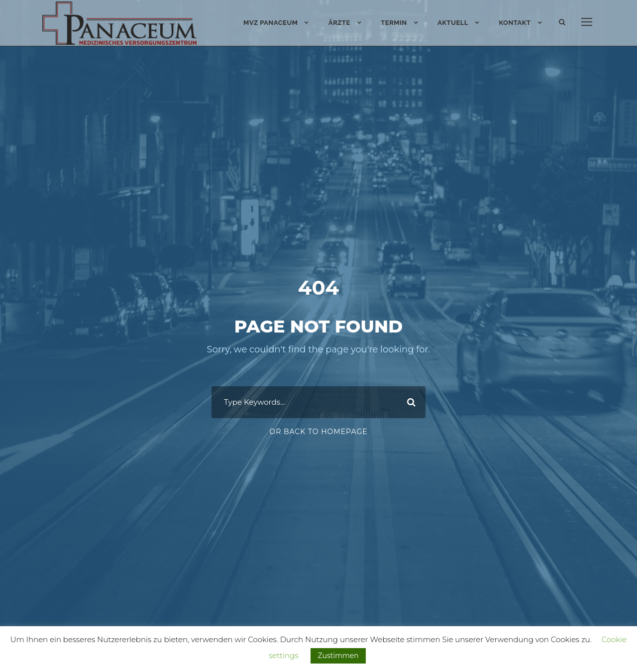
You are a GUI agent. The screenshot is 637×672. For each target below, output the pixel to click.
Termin (394, 23)
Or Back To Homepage (318, 459)
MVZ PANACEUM (271, 23)
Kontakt (515, 23)
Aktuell (453, 23)
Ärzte (339, 23)
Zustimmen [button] (338, 656)
